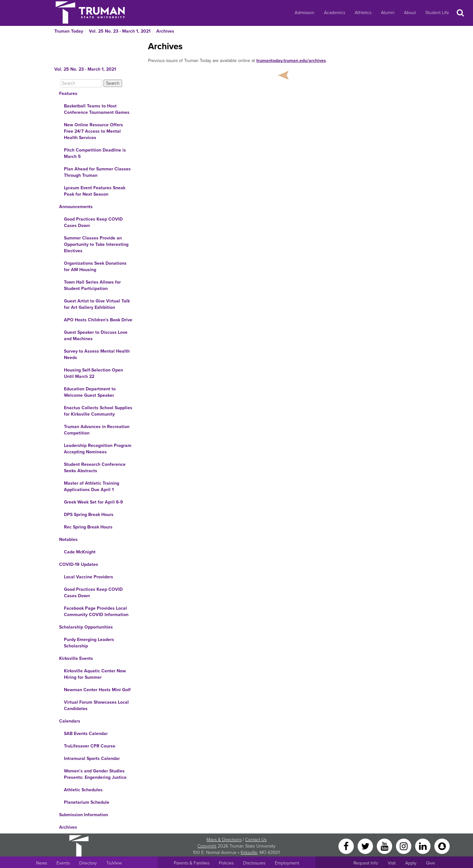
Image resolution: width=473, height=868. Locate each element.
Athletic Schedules (83, 790)
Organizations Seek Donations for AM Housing (95, 266)
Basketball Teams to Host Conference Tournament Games (97, 109)
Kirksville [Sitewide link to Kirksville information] (249, 852)
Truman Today (69, 31)
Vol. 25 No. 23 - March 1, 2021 (120, 31)
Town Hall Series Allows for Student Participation (92, 285)
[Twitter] (366, 846)
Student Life (437, 13)
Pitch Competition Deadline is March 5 (95, 153)
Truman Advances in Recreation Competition (97, 430)
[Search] (81, 83)
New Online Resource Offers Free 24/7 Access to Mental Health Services (93, 131)
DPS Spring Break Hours (89, 515)
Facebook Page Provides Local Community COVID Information (96, 611)
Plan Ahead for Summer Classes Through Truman (97, 172)
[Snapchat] (442, 846)
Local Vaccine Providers (89, 577)
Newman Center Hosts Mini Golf (97, 690)
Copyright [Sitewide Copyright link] (207, 846)
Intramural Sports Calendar (92, 759)
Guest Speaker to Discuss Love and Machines (96, 336)
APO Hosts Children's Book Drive (98, 320)
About (410, 13)
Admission (305, 13)
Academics (335, 13)
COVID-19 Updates (79, 564)
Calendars (70, 721)
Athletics (363, 13)
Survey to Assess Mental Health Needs (97, 354)
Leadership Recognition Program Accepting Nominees (98, 449)
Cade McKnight (80, 552)
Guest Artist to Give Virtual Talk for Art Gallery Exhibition (97, 304)
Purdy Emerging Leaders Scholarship (89, 643)
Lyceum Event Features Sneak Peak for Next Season (95, 191)
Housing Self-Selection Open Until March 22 (93, 373)
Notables (68, 540)
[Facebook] (347, 846)
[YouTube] (385, 846)
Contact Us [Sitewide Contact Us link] (256, 840)
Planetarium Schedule (87, 802)
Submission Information (84, 815)
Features (68, 94)
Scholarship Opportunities (86, 627)
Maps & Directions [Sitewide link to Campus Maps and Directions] (224, 840)
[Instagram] (404, 846)
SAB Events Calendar (86, 734)
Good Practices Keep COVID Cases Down (93, 222)
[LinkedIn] (423, 846)
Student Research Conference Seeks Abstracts (95, 468)
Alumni (388, 13)
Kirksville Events (76, 658)
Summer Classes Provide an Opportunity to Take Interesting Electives (96, 244)
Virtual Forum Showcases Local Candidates (96, 705)
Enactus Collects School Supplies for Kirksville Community (98, 411)
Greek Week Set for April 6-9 (93, 502)
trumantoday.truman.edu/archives (291, 61)
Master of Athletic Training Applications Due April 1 (92, 486)
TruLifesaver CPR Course (90, 746)
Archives (165, 31)
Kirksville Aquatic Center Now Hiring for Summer (95, 674)
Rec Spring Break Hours (88, 527)
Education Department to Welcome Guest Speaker (90, 392)
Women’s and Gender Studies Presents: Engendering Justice (95, 774)
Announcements (76, 207)
